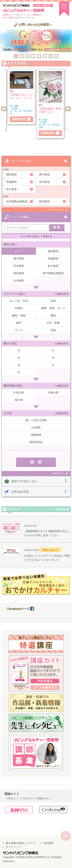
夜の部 (19, 400)
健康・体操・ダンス (53, 308)
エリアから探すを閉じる (54, 210)
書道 (53, 315)
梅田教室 (12, 174)
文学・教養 (53, 323)
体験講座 (36, 435)
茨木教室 (44, 182)
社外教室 (19, 281)
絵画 (53, 301)
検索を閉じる (59, 473)
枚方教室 (12, 189)
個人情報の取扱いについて (21, 843)
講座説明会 (36, 442)
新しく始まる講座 (36, 420)
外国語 (19, 308)
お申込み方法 (20, 492)
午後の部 (53, 393)
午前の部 (19, 393)
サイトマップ (13, 847)
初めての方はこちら (24, 481)
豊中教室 (44, 174)
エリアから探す (22, 161)
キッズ (19, 330)
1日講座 (36, 427)
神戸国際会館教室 (17, 201)
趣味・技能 (19, 315)
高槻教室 (12, 182)
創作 (19, 323)
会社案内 (48, 843)
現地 (53, 330)
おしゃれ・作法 (19, 301)
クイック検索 (20, 217)
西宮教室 (44, 201)
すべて (19, 251)
